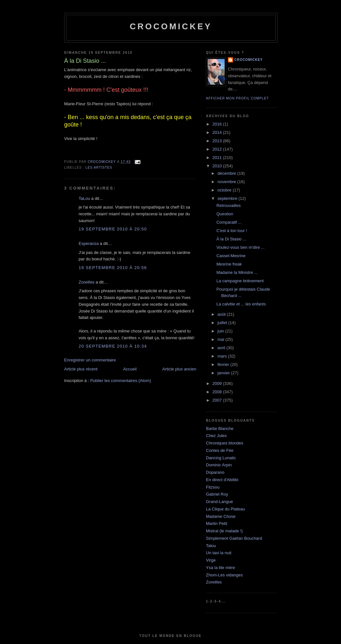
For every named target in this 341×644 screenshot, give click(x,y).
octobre (225, 190)
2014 (218, 132)
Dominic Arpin (219, 465)
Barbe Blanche (220, 429)
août (222, 314)
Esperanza (89, 243)
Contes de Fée (220, 450)
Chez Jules (216, 436)
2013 (218, 141)
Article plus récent (81, 369)
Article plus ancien (180, 369)
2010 (218, 166)
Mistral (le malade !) (224, 531)
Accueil (130, 369)
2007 (218, 400)
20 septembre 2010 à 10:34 (113, 346)
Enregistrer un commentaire (90, 360)
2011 (218, 158)
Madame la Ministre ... (237, 272)
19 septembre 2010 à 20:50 (113, 229)
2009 (218, 383)
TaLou (84, 198)
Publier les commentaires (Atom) (121, 381)
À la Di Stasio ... (231, 239)
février (224, 364)
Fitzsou (213, 487)
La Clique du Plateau (225, 509)
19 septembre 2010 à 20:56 (113, 268)
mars (223, 356)
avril (222, 348)
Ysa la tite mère (220, 568)
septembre (228, 198)
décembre (227, 173)
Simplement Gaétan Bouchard (234, 538)
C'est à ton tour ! (232, 231)
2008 (218, 392)
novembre (227, 182)
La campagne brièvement (240, 281)
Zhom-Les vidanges (224, 575)
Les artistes (99, 168)
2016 (218, 124)
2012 (218, 149)
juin (221, 331)
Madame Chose (221, 516)
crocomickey (171, 26)
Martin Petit (217, 523)
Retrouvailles (228, 205)
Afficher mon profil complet (237, 98)
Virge (211, 560)
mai (222, 339)
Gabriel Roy (217, 494)
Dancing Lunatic (221, 458)
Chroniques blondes (225, 443)
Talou (211, 546)
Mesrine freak (229, 264)
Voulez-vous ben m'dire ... (240, 247)
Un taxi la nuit (219, 553)
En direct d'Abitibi (222, 480)
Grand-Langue (219, 502)
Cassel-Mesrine (231, 256)
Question (225, 214)
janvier (224, 373)
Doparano (215, 472)
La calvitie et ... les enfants (241, 304)
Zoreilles (87, 282)
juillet (223, 323)
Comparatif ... (229, 222)
